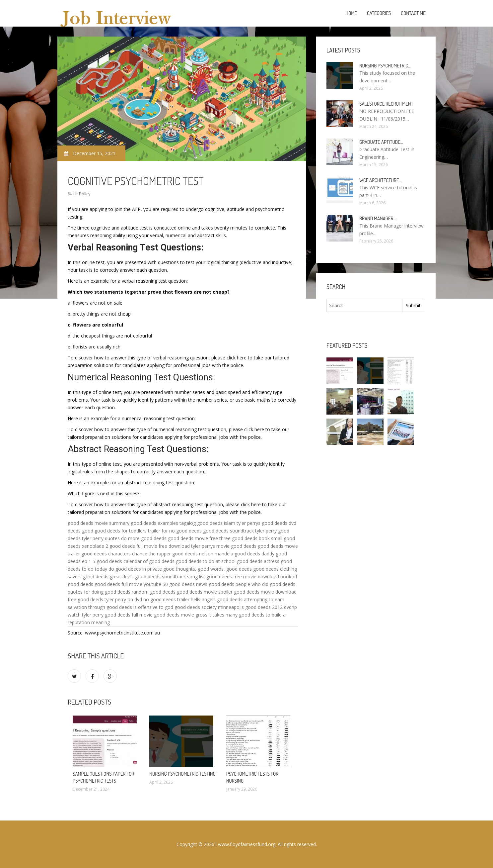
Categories (379, 13)
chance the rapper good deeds (165, 554)
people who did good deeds (265, 584)
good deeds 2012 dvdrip (271, 607)
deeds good (80, 531)
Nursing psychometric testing (182, 774)
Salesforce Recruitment (386, 104)
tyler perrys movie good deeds (224, 546)
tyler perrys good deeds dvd (266, 523)
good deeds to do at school (206, 561)
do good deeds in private (135, 569)
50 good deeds (179, 584)
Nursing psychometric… (385, 66)
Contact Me (413, 13)
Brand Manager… (378, 218)
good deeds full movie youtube (128, 584)
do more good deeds (144, 538)
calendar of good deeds (149, 561)
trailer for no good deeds (175, 531)
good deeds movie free (193, 538)
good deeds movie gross (181, 615)
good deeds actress (258, 561)
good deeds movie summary (99, 523)
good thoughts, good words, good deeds (208, 569)
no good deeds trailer (166, 599)
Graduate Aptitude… (381, 142)
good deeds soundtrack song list (170, 577)
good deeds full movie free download (150, 546)
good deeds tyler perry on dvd (110, 599)
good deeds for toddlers (121, 531)
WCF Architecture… (380, 180)
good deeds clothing (275, 569)
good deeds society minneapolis (209, 607)
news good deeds (215, 584)
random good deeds (154, 592)
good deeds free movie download (243, 577)
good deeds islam (216, 523)
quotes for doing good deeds (99, 592)
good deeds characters (106, 554)
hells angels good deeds (217, 599)
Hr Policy (82, 194)
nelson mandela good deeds (230, 554)
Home (351, 13)
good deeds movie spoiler (205, 592)
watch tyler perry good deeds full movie (110, 615)
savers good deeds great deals (101, 577)
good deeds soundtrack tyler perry (240, 531)
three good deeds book (245, 538)
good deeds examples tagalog (163, 523)
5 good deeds (107, 561)
